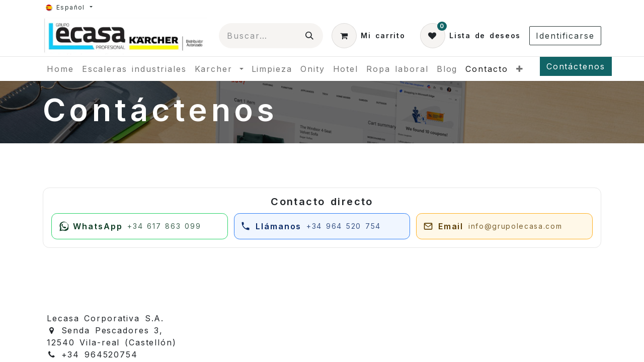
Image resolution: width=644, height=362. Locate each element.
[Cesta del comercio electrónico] (368, 36)
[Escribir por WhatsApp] (140, 226)
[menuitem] (60, 69)
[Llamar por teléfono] (322, 226)
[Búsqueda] (310, 36)
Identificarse (565, 36)
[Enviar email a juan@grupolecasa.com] (504, 226)
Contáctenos (576, 66)
